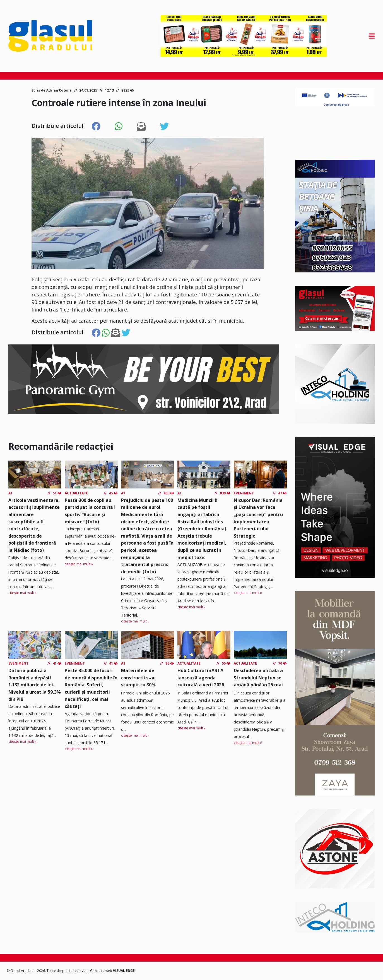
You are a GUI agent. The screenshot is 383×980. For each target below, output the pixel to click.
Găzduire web (102, 971)
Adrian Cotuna (59, 90)
